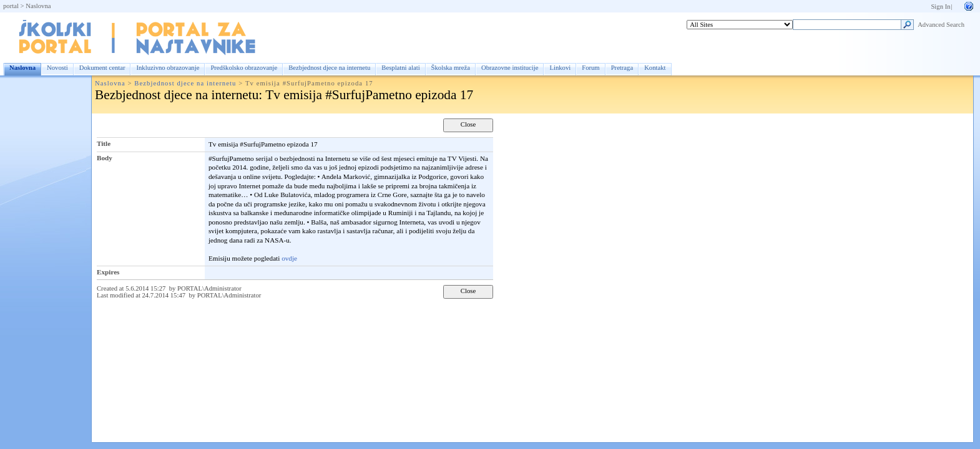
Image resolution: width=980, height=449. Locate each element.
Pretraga (622, 68)
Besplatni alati (400, 68)
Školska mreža (451, 68)
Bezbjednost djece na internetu (329, 68)
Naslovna (38, 6)
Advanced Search (941, 25)
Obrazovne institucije (510, 68)
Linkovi (560, 68)
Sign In (940, 7)
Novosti (57, 68)
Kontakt (655, 68)
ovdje (289, 258)
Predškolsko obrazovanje (244, 68)
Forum (590, 68)
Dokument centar (102, 68)
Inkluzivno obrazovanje (168, 68)
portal (11, 6)
